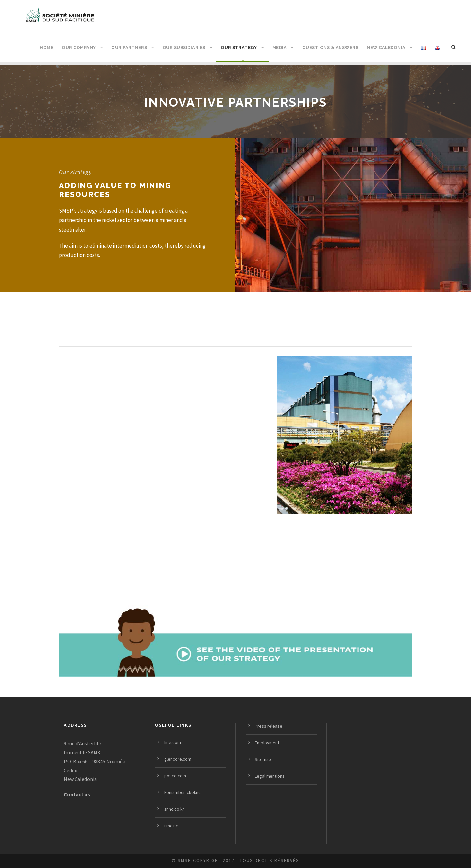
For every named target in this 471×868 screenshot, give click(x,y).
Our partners (129, 48)
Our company (79, 48)
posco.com (175, 776)
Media (280, 48)
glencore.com (178, 759)
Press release (269, 726)
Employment (267, 743)
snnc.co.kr (174, 809)
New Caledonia (386, 48)
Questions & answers (330, 48)
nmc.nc (171, 826)
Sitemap (263, 759)
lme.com (173, 742)
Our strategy (239, 48)
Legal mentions (270, 776)
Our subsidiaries (184, 48)
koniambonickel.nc (182, 792)
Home (46, 48)
